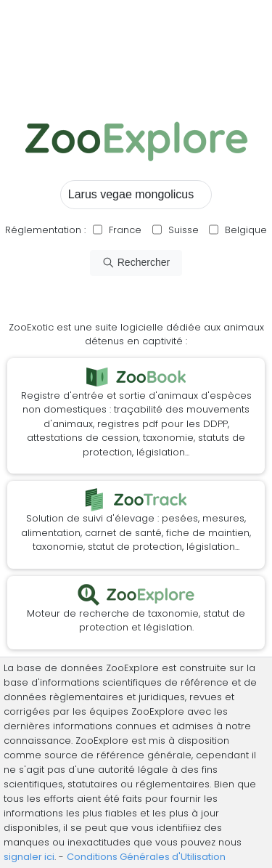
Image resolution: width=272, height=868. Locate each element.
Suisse (184, 230)
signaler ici (29, 857)
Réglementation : (45, 230)
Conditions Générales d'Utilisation (146, 857)
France (124, 230)
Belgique (244, 230)
